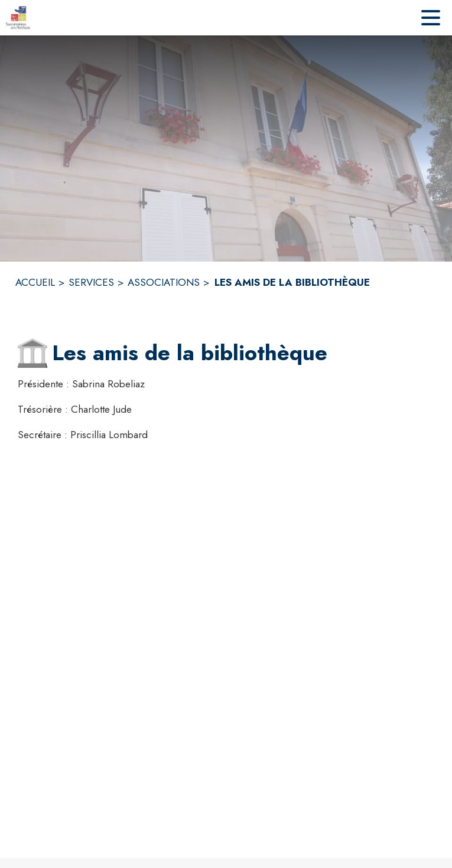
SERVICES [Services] (91, 282)
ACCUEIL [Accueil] (35, 282)
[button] (32, 353)
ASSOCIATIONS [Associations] (164, 282)
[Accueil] (18, 18)
